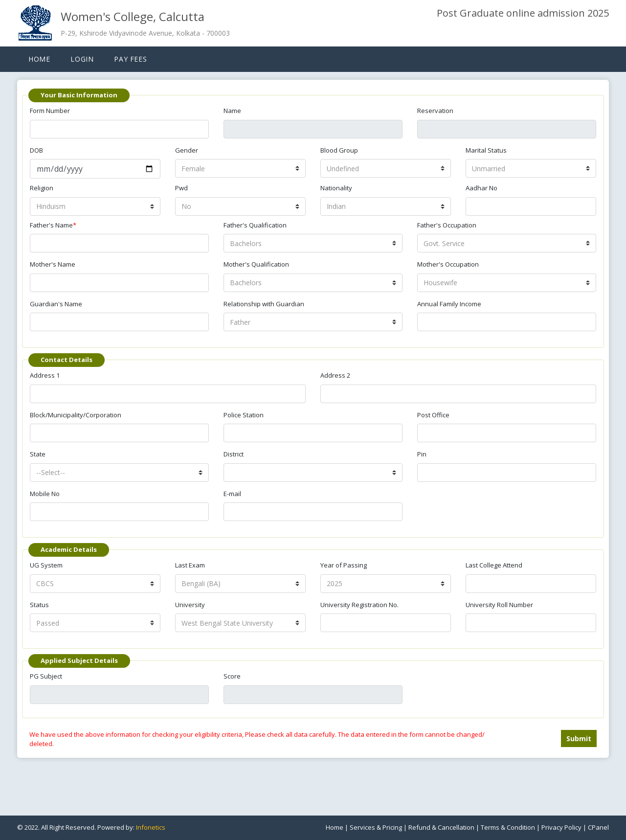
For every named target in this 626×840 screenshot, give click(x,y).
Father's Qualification (255, 225)
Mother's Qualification (256, 264)
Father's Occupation (447, 225)
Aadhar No (481, 188)
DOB (36, 150)
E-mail (232, 494)
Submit (579, 738)
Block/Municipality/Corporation (76, 415)
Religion (42, 188)
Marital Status (486, 150)
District (234, 454)
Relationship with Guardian (264, 304)
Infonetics (151, 827)
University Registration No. (359, 605)
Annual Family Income (449, 304)
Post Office (433, 415)
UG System (46, 565)
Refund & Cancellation (441, 827)
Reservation (435, 111)
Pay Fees (130, 59)
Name (232, 111)
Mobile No (45, 494)
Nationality (336, 188)
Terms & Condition (508, 827)
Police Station (244, 415)
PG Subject (46, 676)
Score (232, 676)
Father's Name (53, 225)
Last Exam (190, 565)
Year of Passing (344, 565)
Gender (187, 150)
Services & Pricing (376, 827)
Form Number (50, 111)
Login (82, 59)
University (190, 605)
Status (39, 605)
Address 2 (335, 375)
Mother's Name (53, 264)
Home (39, 59)
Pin (422, 454)
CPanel (598, 827)
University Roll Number (499, 605)
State (38, 454)
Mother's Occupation (448, 264)
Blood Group (339, 150)
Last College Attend (494, 565)
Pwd (181, 188)
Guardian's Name (56, 304)
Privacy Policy (561, 827)
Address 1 (45, 375)
